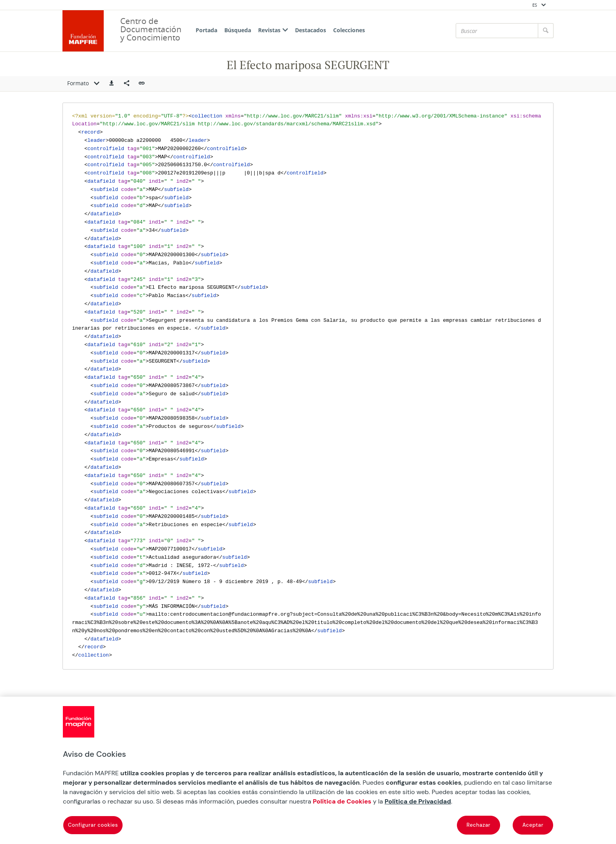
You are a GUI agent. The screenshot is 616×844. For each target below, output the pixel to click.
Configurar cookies (93, 825)
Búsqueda (238, 30)
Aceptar (533, 825)
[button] (112, 84)
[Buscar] (497, 31)
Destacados (311, 30)
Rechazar (479, 825)
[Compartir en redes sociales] (126, 84)
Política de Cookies (342, 801)
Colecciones (349, 30)
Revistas (273, 30)
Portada (206, 30)
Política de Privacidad (418, 801)
